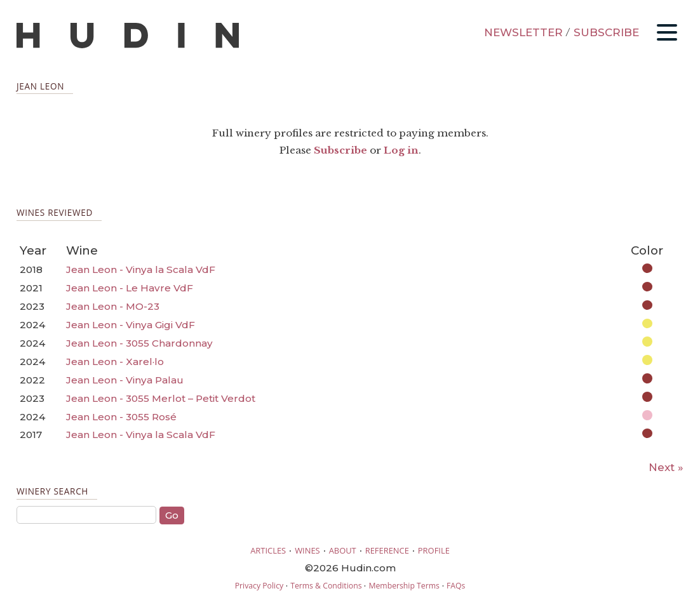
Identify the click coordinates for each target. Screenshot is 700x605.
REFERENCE (387, 550)
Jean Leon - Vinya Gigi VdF (131, 325)
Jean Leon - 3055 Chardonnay (139, 343)
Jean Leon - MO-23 (113, 306)
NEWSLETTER (523, 32)
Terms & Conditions (326, 586)
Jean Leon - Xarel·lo (115, 362)
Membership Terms (404, 586)
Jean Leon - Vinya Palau (125, 380)
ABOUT (343, 550)
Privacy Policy (259, 586)
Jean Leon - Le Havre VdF (130, 288)
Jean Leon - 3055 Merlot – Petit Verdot (161, 398)
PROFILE (434, 550)
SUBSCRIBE (606, 32)
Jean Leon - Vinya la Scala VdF (141, 269)
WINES (307, 550)
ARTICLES (268, 550)
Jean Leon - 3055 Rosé (121, 417)
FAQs (456, 586)
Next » (666, 467)
